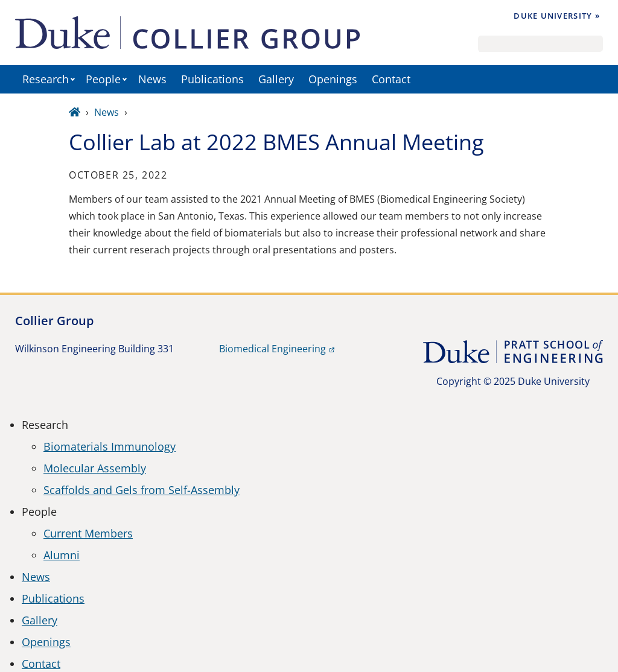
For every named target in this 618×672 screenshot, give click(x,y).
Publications (212, 79)
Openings (333, 79)
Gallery (276, 79)
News (152, 79)
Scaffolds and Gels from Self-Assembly (142, 490)
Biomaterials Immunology (110, 446)
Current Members (88, 533)
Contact (391, 79)
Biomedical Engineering (272, 349)
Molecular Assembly (95, 468)
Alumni (62, 555)
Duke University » (557, 16)
